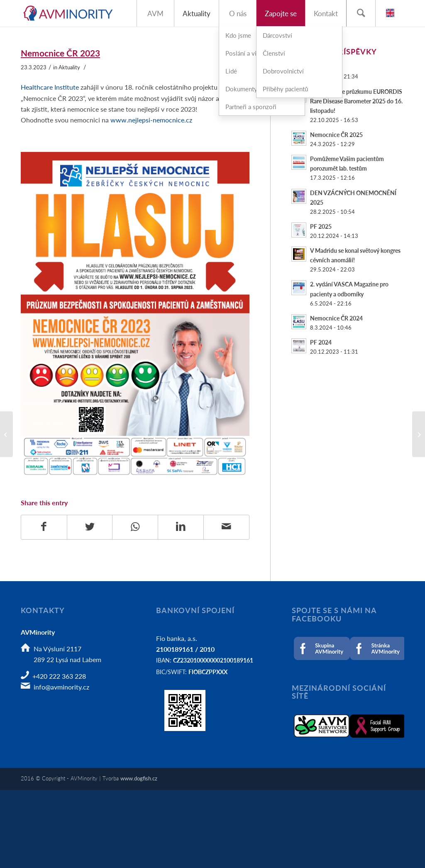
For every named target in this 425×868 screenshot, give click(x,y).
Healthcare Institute (50, 87)
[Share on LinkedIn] (181, 527)
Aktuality (69, 67)
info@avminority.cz (61, 687)
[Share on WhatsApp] (135, 527)
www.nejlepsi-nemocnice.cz (151, 120)
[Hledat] (361, 13)
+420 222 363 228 (59, 676)
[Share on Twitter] (90, 527)
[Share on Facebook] (44, 527)
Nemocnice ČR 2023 (60, 53)
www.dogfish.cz (139, 778)
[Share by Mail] (226, 527)
